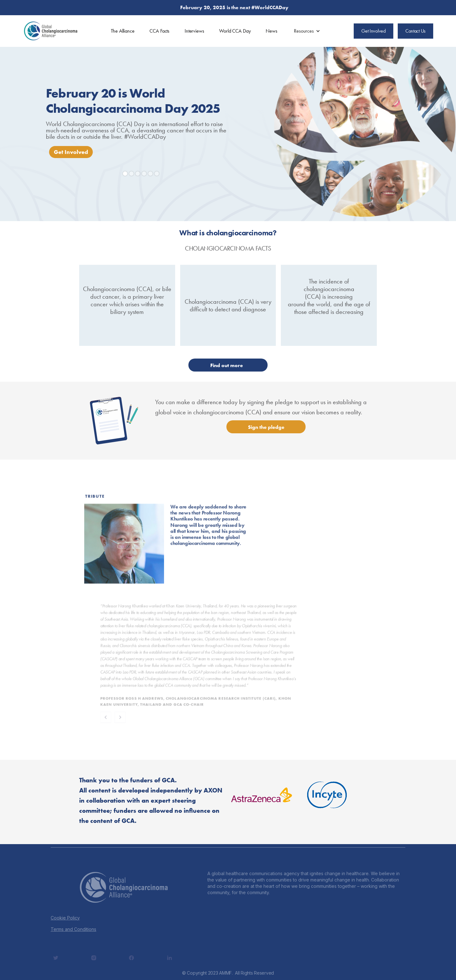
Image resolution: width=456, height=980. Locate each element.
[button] (307, 31)
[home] (51, 31)
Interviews (194, 31)
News (271, 31)
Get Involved (71, 152)
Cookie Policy (65, 918)
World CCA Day (235, 31)
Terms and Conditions (73, 929)
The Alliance (123, 31)
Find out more (227, 365)
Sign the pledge (266, 427)
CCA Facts (159, 31)
